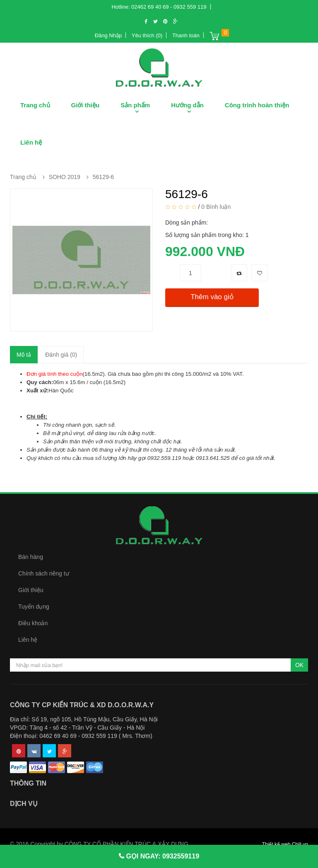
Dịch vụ (24, 804)
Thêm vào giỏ (212, 297)
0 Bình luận (216, 207)
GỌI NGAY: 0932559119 (162, 856)
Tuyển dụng (34, 607)
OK (299, 665)
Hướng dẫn (187, 105)
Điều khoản (33, 623)
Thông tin (28, 783)
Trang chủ (35, 105)
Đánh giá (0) (61, 355)
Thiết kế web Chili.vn (285, 844)
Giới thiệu (86, 105)
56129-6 (103, 177)
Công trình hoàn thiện (257, 105)
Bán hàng (31, 557)
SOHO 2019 (65, 177)
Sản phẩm (135, 105)
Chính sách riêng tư (44, 573)
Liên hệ (31, 142)
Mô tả (24, 355)
